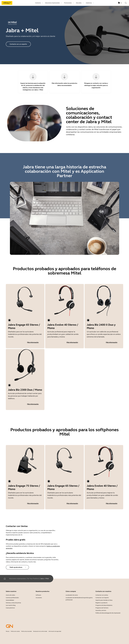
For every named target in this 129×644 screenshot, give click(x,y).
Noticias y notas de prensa (13, 603)
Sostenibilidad (10, 600)
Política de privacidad (26, 631)
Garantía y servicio (101, 610)
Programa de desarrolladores (104, 605)
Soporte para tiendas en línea (104, 600)
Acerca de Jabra (10, 595)
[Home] (5, 579)
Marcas (8, 631)
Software (38, 595)
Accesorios (39, 598)
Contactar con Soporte (102, 598)
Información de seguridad (55, 631)
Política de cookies (15, 631)
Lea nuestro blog (11, 605)
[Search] (126, 3)
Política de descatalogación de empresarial (108, 613)
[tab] (9, 320)
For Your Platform (33, 579)
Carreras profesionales (12, 598)
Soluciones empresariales (18, 579)
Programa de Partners (102, 608)
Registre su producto (101, 603)
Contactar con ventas (102, 595)
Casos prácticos (10, 608)
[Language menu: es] (120, 3)
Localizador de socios (72, 595)
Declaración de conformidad (40, 631)
